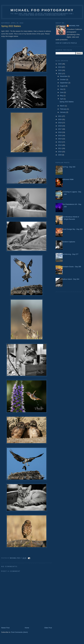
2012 (60, 145)
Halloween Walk (68, 179)
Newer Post (5, 628)
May (62, 96)
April (62, 99)
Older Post (48, 628)
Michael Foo (74, 26)
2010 (60, 152)
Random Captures (69, 242)
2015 (60, 136)
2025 (60, 64)
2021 (60, 116)
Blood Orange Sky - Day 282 (72, 229)
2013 (60, 142)
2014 (60, 139)
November (64, 76)
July (62, 89)
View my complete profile (66, 43)
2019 (60, 123)
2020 (60, 119)
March (63, 106)
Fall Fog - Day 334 (69, 167)
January (63, 112)
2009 (60, 155)
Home (27, 628)
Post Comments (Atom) (19, 632)
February (63, 109)
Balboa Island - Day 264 (71, 279)
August (63, 86)
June (62, 92)
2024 (60, 67)
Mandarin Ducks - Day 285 (72, 267)
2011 (60, 148)
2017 (60, 129)
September (64, 83)
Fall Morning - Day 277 (70, 254)
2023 (60, 70)
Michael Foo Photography (42, 10)
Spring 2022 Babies (67, 102)
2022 (60, 74)
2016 (60, 132)
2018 (60, 126)
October (63, 79)
